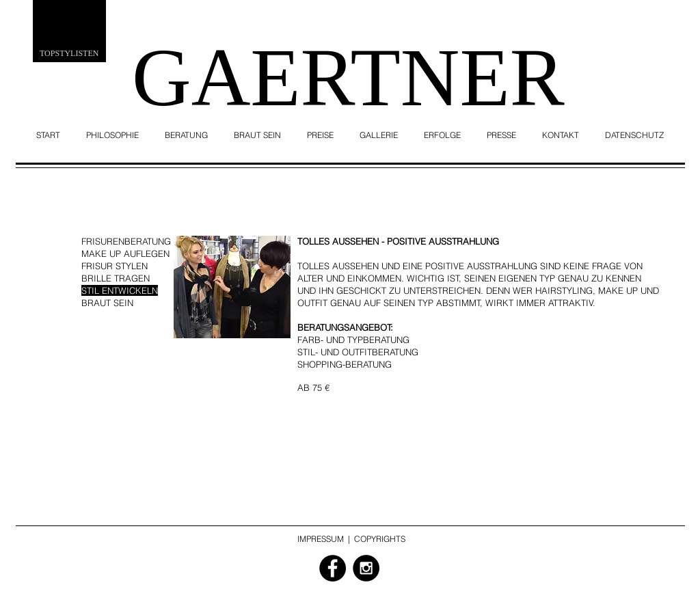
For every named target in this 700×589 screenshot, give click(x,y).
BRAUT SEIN (107, 303)
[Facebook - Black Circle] (333, 568)
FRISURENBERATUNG (126, 241)
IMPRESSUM (321, 539)
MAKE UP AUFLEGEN (125, 254)
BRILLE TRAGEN (116, 278)
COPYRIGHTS (380, 539)
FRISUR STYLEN (115, 266)
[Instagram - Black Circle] (366, 568)
